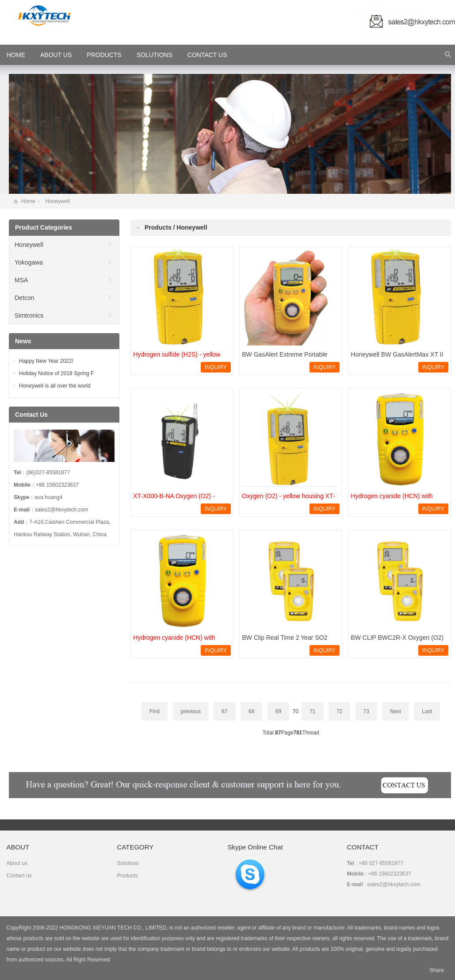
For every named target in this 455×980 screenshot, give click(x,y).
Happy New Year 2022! (46, 361)
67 (224, 711)
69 (278, 711)
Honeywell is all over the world (55, 386)
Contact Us (207, 55)
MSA (21, 280)
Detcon (24, 298)
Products (104, 55)
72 (339, 711)
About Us (56, 55)
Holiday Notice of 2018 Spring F (56, 373)
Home (28, 201)
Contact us (19, 876)
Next (396, 711)
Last (427, 711)
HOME (16, 55)
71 (312, 711)
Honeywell (58, 201)
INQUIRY (216, 367)
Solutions (155, 55)
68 (251, 711)
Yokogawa (29, 262)
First (155, 711)
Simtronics (29, 315)
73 (366, 711)
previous (191, 711)
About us (17, 863)
